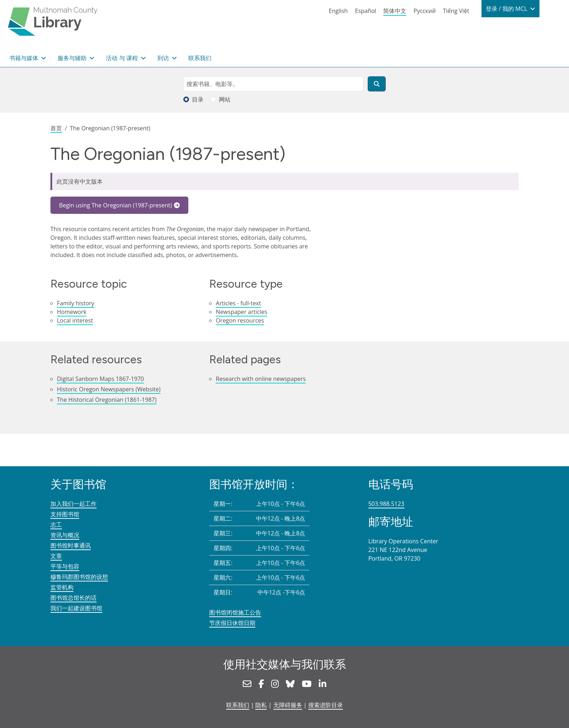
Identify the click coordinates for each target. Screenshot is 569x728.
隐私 (261, 705)
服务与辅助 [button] (73, 58)
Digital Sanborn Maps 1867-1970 (100, 379)
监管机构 (62, 587)
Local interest (75, 320)
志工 (56, 525)
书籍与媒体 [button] (24, 58)
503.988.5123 (386, 504)
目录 (198, 99)
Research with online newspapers (261, 379)
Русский (425, 11)
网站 (225, 99)
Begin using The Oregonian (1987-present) (116, 205)
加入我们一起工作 (73, 504)
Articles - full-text (238, 303)
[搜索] (377, 84)
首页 (56, 128)
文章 (56, 556)
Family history (76, 303)
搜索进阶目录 (326, 705)
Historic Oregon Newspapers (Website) (109, 389)
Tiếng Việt (456, 11)
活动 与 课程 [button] (122, 58)
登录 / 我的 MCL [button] (507, 9)
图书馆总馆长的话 (73, 598)
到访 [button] (164, 58)
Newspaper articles (241, 312)
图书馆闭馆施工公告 (235, 612)
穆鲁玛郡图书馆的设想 (79, 577)
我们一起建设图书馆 (76, 608)
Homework (72, 312)
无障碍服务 (288, 705)
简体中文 (395, 11)
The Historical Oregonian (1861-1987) (107, 400)
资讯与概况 (65, 535)
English (338, 11)
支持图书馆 (65, 514)
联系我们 (200, 58)
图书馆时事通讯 (71, 545)
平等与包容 (65, 566)
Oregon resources (240, 320)
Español (366, 11)
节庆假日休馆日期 (232, 623)
